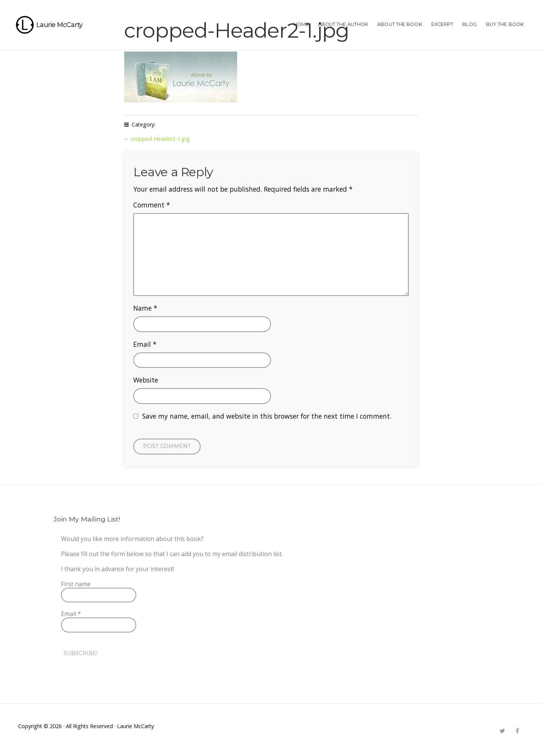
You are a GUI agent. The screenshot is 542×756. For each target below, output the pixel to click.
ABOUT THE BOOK (400, 24)
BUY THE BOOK (505, 24)
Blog (469, 24)
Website (146, 380)
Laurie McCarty (59, 25)
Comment (152, 205)
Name (145, 308)
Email (145, 344)
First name (76, 584)
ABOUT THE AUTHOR (343, 24)
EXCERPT (442, 24)
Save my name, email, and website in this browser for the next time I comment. (267, 416)
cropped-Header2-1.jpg (160, 139)
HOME (301, 24)
